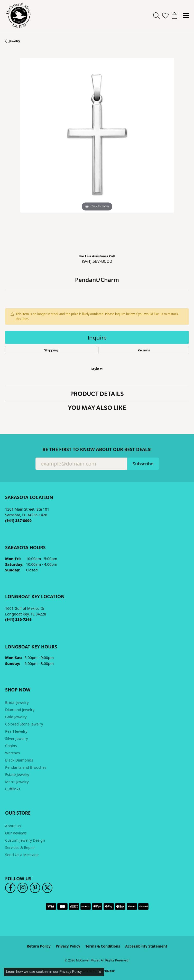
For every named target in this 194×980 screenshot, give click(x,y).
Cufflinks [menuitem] (13, 789)
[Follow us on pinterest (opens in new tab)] (35, 888)
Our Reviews (16, 833)
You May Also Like (97, 407)
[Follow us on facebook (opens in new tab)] (10, 888)
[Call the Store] (18, 521)
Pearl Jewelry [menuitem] (16, 731)
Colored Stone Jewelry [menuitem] (24, 724)
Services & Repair (20, 847)
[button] (156, 15)
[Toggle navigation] (186, 15)
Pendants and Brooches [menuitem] (26, 767)
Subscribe (143, 464)
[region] (97, 150)
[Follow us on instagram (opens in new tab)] (23, 888)
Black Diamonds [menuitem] (19, 760)
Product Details (97, 394)
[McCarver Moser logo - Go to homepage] (19, 15)
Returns (144, 350)
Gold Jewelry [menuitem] (16, 717)
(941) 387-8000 (97, 261)
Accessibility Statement (146, 946)
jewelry (14, 41)
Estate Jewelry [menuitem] (17, 775)
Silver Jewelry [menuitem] (17, 738)
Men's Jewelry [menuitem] (17, 782)
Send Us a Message (22, 855)
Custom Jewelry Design (25, 840)
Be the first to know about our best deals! (97, 449)
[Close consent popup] (100, 972)
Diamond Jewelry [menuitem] (20, 710)
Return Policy (39, 946)
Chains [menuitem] (11, 746)
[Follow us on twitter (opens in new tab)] (47, 888)
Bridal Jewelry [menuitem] (17, 702)
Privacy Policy (68, 946)
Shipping (51, 350)
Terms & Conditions (103, 946)
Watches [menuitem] (12, 753)
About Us (13, 826)
